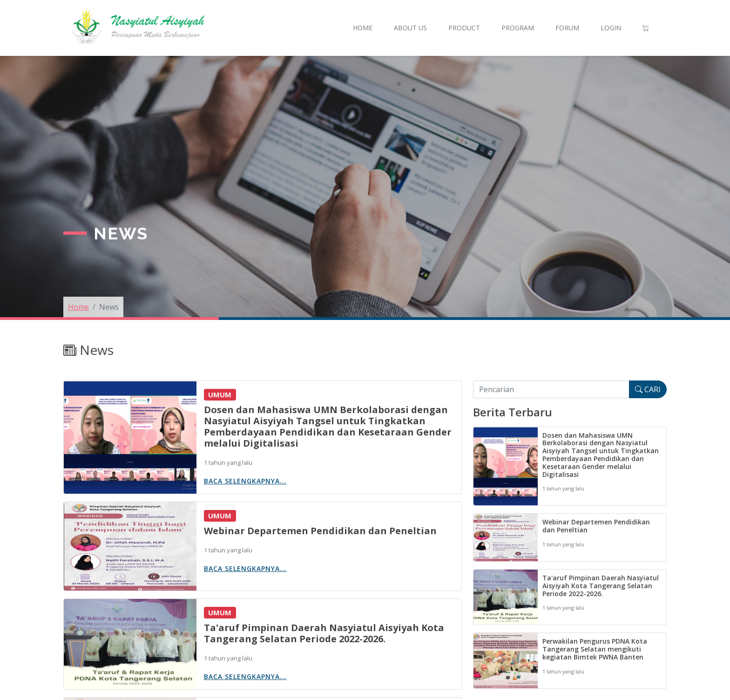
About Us (410, 28)
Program (518, 28)
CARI (648, 389)
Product (464, 28)
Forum (567, 28)
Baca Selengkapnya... (245, 481)
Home (363, 28)
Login (611, 28)
